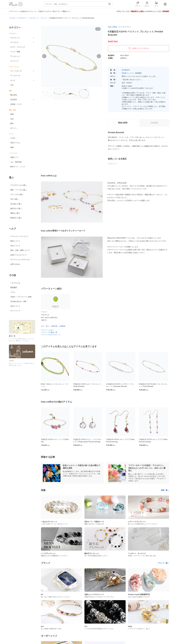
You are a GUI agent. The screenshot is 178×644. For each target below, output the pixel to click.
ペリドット (112, 164)
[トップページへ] (16, 6)
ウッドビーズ (15, 76)
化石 (12, 119)
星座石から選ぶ (16, 218)
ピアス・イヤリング (18, 47)
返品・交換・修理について (20, 250)
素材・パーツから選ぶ (18, 190)
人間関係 (62, 326)
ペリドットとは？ (47, 330)
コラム (13, 292)
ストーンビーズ (16, 71)
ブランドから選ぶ (17, 194)
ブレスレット (15, 38)
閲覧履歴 (14, 287)
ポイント (14, 128)
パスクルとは (15, 283)
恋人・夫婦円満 (52, 326)
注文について (15, 246)
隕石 (12, 123)
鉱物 (12, 114)
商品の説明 (123, 123)
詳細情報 (154, 123)
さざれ (13, 138)
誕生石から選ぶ (16, 208)
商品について (15, 241)
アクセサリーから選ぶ (18, 185)
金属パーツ (14, 157)
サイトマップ (15, 311)
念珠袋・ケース (16, 104)
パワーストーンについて (19, 236)
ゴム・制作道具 (16, 162)
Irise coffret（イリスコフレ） (120, 27)
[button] (44, 56)
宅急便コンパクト (128, 73)
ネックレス (14, 42)
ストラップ (14, 61)
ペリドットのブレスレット (51, 335)
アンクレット (15, 56)
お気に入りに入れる (139, 48)
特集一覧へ (165, 490)
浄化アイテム (15, 143)
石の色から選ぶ (16, 204)
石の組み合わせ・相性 (18, 301)
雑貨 (12, 147)
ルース (13, 80)
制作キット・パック (18, 167)
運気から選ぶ (15, 213)
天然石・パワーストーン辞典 (21, 297)
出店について (15, 306)
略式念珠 (14, 95)
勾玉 (12, 85)
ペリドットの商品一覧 (49, 332)
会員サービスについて (18, 255)
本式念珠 (14, 100)
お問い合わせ (15, 264)
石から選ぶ (14, 199)
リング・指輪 (15, 52)
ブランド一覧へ (163, 563)
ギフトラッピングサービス (20, 260)
